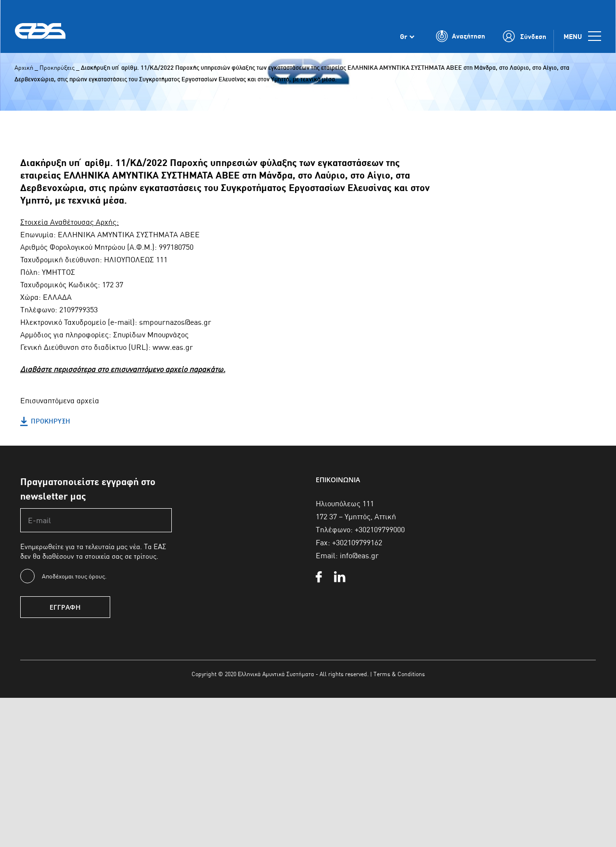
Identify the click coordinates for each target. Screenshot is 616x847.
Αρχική (24, 67)
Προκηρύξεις (57, 67)
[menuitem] (407, 38)
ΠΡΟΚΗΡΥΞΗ (45, 422)
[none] (407, 38)
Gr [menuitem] (404, 38)
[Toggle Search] (461, 38)
